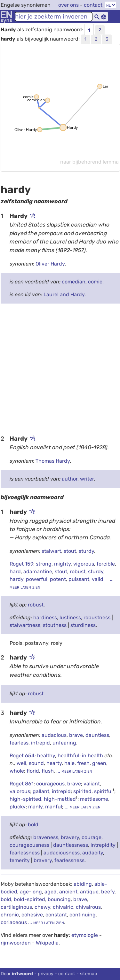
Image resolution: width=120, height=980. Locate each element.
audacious (54, 735)
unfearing (64, 743)
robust (78, 571)
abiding (83, 884)
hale (69, 763)
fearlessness (25, 853)
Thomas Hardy (53, 461)
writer (87, 479)
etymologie (85, 935)
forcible (106, 564)
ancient (68, 892)
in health (93, 756)
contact (93, 5)
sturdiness (83, 625)
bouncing (59, 899)
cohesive (32, 915)
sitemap (89, 974)
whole (17, 771)
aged (51, 892)
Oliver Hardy (50, 264)
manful (54, 807)
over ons (68, 5)
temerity (20, 860)
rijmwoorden (16, 943)
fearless (19, 743)
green (99, 763)
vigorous (84, 564)
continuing (83, 915)
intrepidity (103, 845)
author (70, 479)
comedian (74, 282)
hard (15, 571)
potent (58, 579)
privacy (46, 974)
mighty (62, 564)
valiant (92, 784)
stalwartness (25, 625)
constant (56, 915)
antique (89, 892)
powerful (37, 579)
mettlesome (94, 799)
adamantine (38, 571)
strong (44, 564)
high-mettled (60, 799)
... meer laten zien (74, 771)
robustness (97, 617)
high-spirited (25, 799)
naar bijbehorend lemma (89, 162)
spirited (82, 791)
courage (92, 837)
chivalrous (88, 907)
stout (70, 551)
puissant (79, 579)
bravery (70, 837)
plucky (18, 807)
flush (48, 771)
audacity (93, 853)
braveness (46, 837)
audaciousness (62, 853)
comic (95, 282)
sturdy (86, 551)
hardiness (45, 617)
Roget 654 (22, 756)
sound (36, 763)
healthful (68, 756)
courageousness (29, 845)
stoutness (55, 625)
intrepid (40, 743)
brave (76, 735)
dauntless (97, 735)
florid (33, 771)
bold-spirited (29, 899)
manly (35, 807)
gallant (41, 791)
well (21, 763)
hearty (54, 763)
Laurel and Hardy (64, 294)
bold (33, 825)
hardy (16, 579)
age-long (31, 892)
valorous (20, 791)
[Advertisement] (60, 369)
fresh (83, 763)
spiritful (103, 791)
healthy (46, 756)
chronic (10, 915)
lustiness (70, 617)
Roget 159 (21, 564)
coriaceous (14, 922)
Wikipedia (47, 943)
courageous (50, 784)
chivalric (63, 907)
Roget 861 (22, 784)
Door (17, 974)
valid (98, 579)
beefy (108, 892)
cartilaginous (16, 907)
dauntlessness (71, 845)
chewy (42, 907)
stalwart (51, 551)
